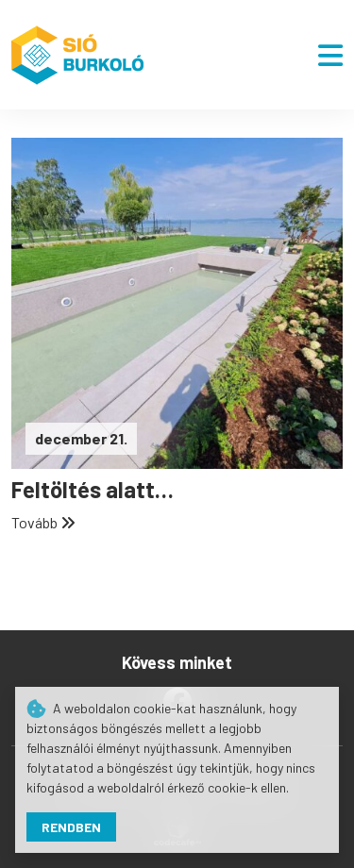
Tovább (43, 522)
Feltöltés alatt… (93, 489)
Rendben (71, 827)
